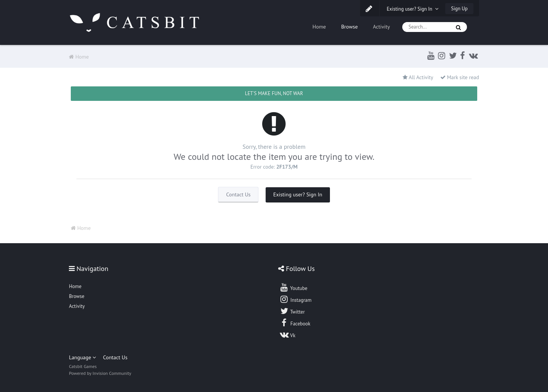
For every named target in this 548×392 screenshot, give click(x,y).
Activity (382, 27)
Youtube (293, 287)
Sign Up (459, 9)
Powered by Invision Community (100, 373)
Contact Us (238, 194)
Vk (287, 335)
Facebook (295, 323)
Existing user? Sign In (413, 9)
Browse (349, 27)
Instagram (295, 299)
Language (82, 357)
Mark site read (460, 77)
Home (319, 27)
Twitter (292, 311)
